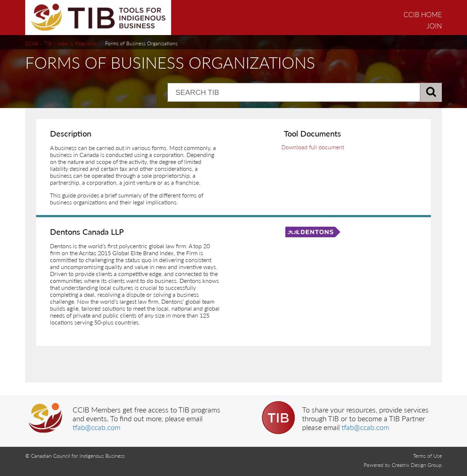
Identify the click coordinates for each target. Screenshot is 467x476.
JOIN (434, 26)
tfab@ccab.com (97, 427)
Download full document (313, 147)
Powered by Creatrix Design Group (403, 465)
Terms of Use (427, 456)
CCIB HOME (423, 14)
